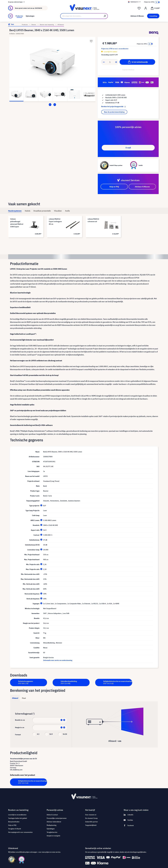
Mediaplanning (52, 825)
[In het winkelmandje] (137, 62)
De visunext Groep (91, 818)
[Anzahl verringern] (104, 62)
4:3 (38, 734)
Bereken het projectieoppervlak (114, 106)
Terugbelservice (52, 832)
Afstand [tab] (15, 698)
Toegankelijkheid (91, 825)
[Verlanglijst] (139, 8)
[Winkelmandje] (155, 8)
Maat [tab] (24, 698)
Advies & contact (52, 815)
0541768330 (38, 8)
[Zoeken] (105, 16)
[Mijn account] (146, 8)
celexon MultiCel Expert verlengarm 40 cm (55, 221)
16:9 (51, 734)
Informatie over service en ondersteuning (58, 660)
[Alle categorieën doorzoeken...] (81, 16)
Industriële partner (92, 822)
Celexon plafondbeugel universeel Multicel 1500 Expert (17, 223)
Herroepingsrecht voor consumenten (20, 832)
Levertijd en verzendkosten (17, 815)
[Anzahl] (110, 62)
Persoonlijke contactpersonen (57, 818)
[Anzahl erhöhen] (116, 62)
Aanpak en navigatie (53, 836)
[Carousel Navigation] (52, 105)
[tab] (15, 211)
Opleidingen (51, 829)
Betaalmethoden (14, 822)
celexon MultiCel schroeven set (93, 220)
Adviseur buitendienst (54, 822)
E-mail (128, 148)
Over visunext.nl (91, 815)
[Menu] (10, 16)
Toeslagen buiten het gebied (17, 818)
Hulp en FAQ (12, 825)
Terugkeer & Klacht (15, 829)
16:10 (65, 734)
